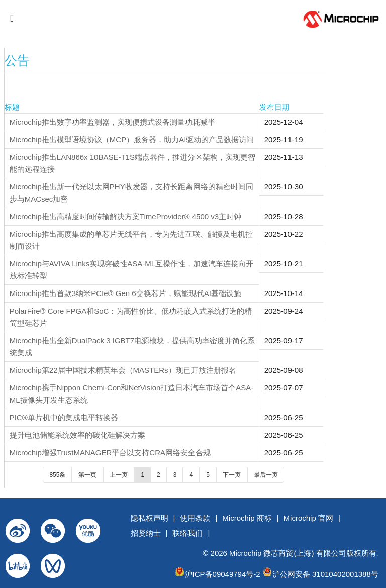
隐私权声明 (150, 518)
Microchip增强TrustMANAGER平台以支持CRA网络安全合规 (110, 453)
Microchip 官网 (309, 518)
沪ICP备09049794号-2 (223, 574)
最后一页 (266, 475)
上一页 (119, 475)
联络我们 (187, 533)
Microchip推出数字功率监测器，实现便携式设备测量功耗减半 (112, 122)
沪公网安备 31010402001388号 (325, 574)
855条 (57, 475)
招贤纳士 (146, 533)
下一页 (232, 475)
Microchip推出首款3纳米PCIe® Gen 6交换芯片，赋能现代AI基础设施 (125, 293)
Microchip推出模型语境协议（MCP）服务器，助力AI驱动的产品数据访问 (132, 139)
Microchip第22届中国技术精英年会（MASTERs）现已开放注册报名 (123, 370)
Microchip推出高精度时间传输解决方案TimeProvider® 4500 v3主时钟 (125, 216)
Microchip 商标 (247, 518)
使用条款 (195, 518)
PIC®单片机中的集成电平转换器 (64, 417)
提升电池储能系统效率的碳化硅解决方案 (77, 435)
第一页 (87, 475)
